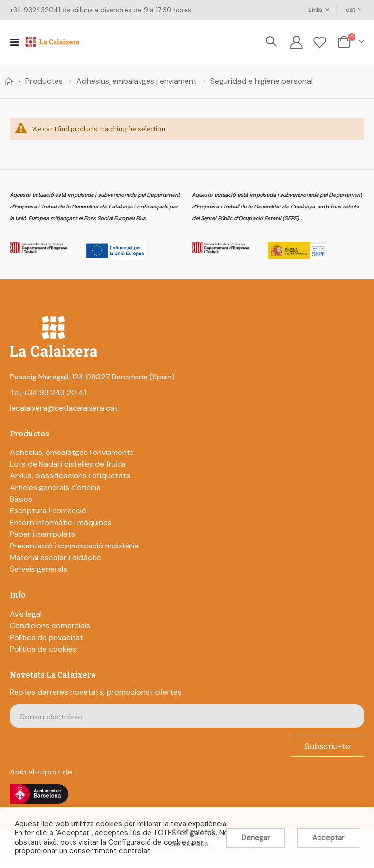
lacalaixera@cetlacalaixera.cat (64, 409)
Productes (44, 81)
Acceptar (328, 838)
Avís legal (26, 615)
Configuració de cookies (193, 838)
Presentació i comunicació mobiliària (74, 547)
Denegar (256, 838)
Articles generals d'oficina (55, 489)
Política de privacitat (47, 638)
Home (8, 81)
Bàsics (21, 500)
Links (315, 10)
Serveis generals (38, 571)
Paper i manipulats (42, 536)
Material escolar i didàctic (56, 559)
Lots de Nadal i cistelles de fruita (67, 465)
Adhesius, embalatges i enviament (137, 81)
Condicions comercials (50, 627)
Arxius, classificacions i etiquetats (70, 477)
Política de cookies (43, 650)
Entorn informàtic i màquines (61, 524)
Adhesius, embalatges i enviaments (72, 454)
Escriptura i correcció (48, 512)
